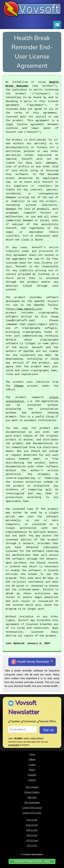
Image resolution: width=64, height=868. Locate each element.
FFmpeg (19, 386)
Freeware (32, 775)
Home (32, 754)
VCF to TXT (32, 846)
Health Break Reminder (32, 662)
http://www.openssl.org (24, 309)
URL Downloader (32, 803)
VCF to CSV (32, 835)
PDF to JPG (32, 830)
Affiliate (32, 759)
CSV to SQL (32, 820)
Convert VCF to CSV (32, 813)
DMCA (32, 770)
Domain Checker (32, 792)
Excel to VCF (32, 825)
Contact (32, 765)
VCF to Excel (32, 840)
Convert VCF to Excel (32, 808)
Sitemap (32, 780)
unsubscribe (14, 745)
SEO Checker (32, 787)
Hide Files (32, 797)
